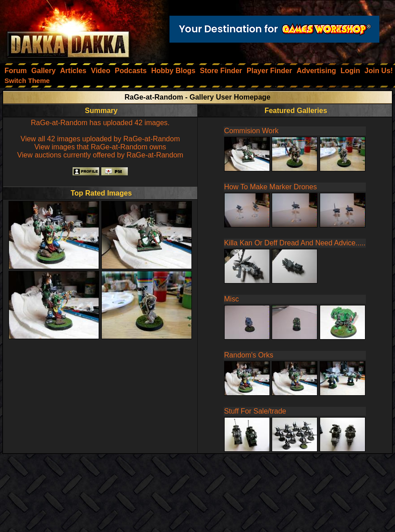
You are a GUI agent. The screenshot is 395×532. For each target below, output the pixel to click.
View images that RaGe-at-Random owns (100, 147)
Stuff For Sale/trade (255, 411)
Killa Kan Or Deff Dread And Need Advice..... (295, 243)
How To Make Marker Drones (271, 187)
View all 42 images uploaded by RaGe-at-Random (100, 139)
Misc (232, 299)
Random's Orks (249, 355)
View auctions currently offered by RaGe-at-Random (100, 155)
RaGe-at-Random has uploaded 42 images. (100, 123)
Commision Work (252, 131)
